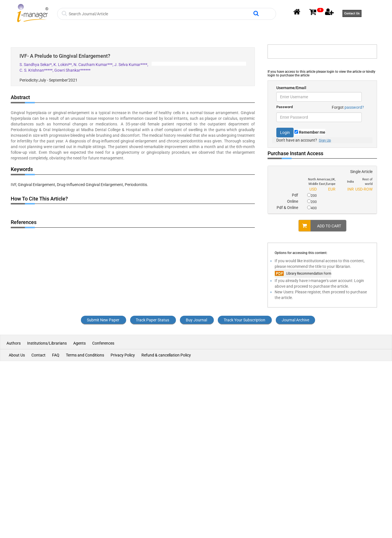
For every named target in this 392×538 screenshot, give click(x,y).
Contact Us (352, 13)
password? (354, 107)
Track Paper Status (152, 320)
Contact (38, 355)
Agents (79, 343)
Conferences (103, 343)
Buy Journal (196, 320)
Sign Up (325, 140)
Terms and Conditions (85, 355)
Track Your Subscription (245, 320)
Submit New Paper (103, 320)
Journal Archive (295, 320)
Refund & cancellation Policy (166, 355)
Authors (14, 343)
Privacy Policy (123, 355)
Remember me (310, 132)
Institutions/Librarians (47, 343)
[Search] (160, 14)
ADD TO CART (320, 226)
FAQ (56, 355)
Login (285, 133)
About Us (17, 355)
